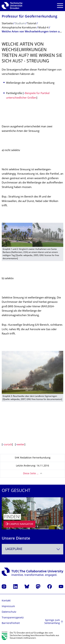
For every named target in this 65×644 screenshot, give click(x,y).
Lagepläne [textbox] (14, 549)
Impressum (8, 606)
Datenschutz (9, 612)
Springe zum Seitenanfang (52, 622)
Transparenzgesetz (13, 618)
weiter (21, 445)
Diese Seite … (31, 474)
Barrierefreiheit (11, 623)
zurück (8, 445)
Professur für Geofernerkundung (29, 17)
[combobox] (32, 549)
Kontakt (6, 601)
